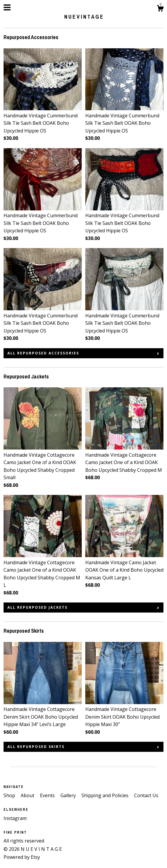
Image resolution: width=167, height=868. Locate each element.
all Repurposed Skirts (36, 747)
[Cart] (160, 9)
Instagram (15, 818)
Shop (10, 795)
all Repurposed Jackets (37, 607)
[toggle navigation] (7, 7)
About (28, 795)
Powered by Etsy (22, 857)
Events (48, 795)
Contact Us (146, 795)
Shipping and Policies (106, 795)
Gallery (69, 795)
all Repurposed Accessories (43, 353)
